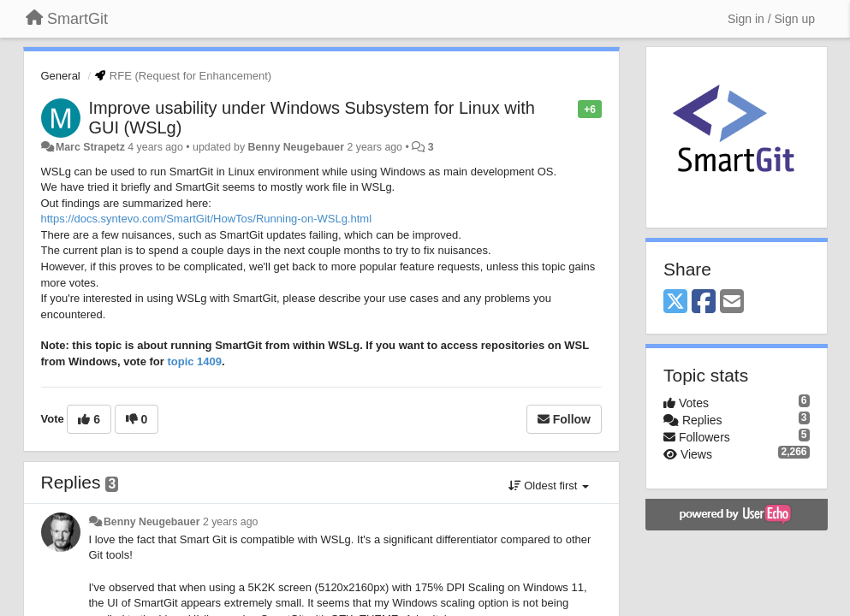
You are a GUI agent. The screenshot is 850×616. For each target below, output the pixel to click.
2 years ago (231, 522)
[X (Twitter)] (675, 302)
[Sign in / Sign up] (771, 19)
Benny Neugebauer (297, 147)
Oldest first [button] (549, 486)
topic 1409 (194, 361)
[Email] (732, 302)
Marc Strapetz (90, 147)
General (61, 76)
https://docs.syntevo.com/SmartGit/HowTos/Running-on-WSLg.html (207, 219)
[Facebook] (704, 302)
